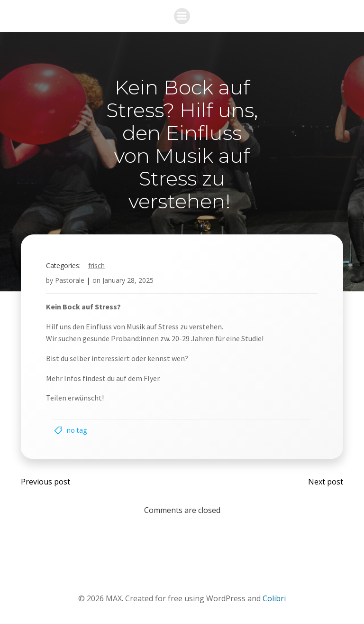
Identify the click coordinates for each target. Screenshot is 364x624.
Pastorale (70, 280)
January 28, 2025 (128, 280)
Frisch (96, 265)
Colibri (274, 598)
